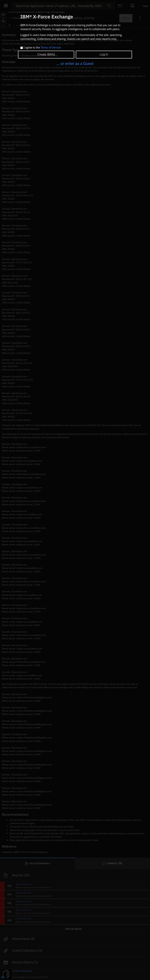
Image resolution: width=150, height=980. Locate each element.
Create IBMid (46, 54)
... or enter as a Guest (75, 63)
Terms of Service (51, 48)
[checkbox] (22, 48)
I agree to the (42, 48)
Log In (104, 54)
